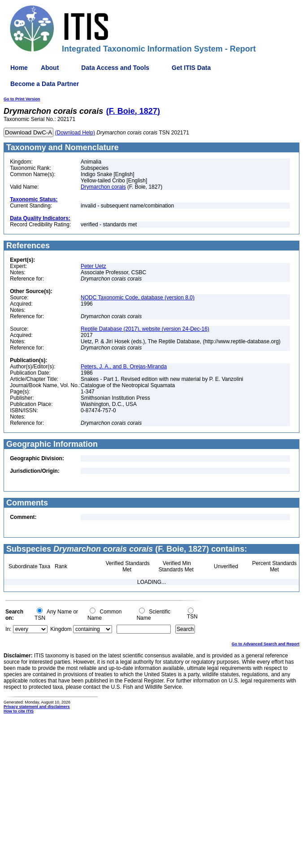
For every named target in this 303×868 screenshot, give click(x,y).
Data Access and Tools (115, 68)
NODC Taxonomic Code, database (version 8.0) (138, 298)
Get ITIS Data (191, 68)
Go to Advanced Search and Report (266, 644)
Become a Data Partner (45, 84)
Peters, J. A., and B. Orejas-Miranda (124, 367)
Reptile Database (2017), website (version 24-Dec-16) (145, 329)
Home (19, 68)
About (50, 68)
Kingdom (61, 629)
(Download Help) (75, 133)
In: (8, 629)
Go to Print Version (22, 99)
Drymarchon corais (103, 187)
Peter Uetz (93, 266)
